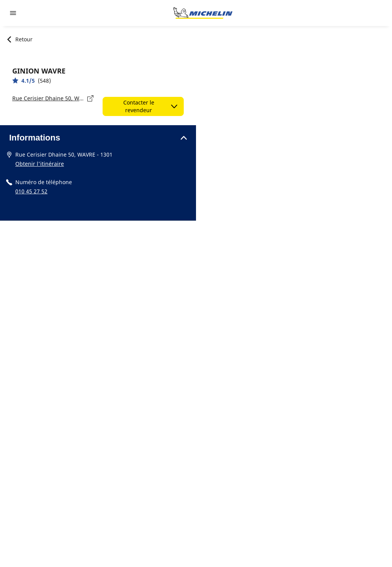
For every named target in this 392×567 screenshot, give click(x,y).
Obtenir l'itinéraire (40, 164)
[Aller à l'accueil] (203, 13)
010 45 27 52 (31, 191)
